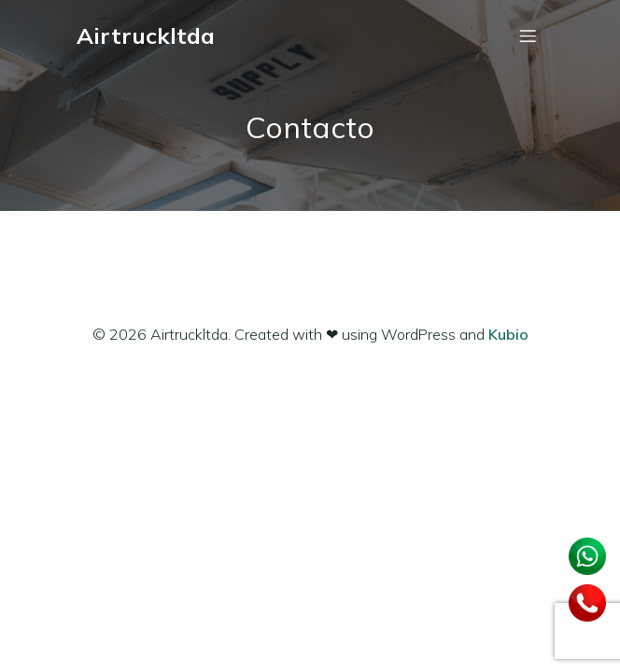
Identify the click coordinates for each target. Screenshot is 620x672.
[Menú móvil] (528, 35)
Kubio (508, 334)
